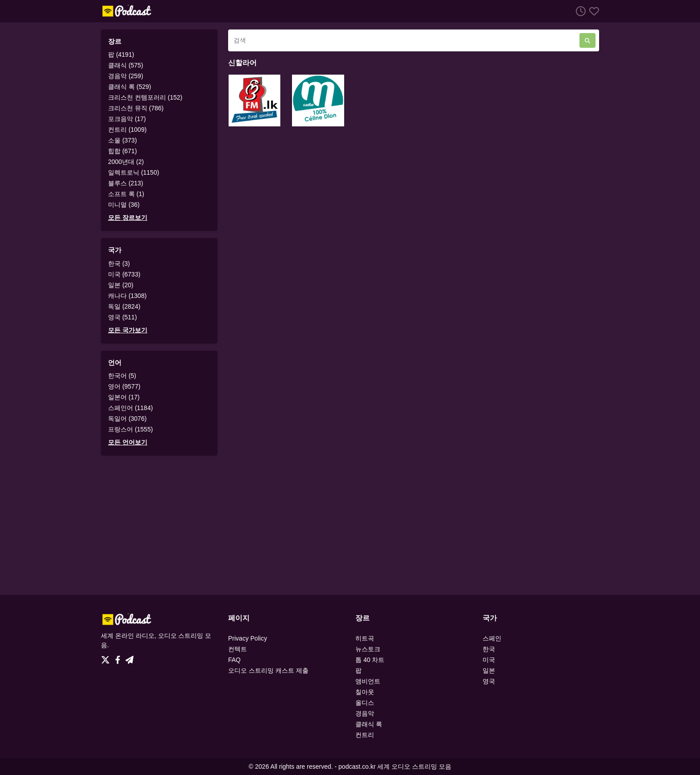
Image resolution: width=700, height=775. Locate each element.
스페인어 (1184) (130, 408)
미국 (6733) (124, 274)
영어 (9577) (124, 386)
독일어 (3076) (127, 419)
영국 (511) (123, 317)
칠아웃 (365, 692)
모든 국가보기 (128, 330)
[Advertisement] (350, 525)
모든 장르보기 (128, 218)
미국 (489, 660)
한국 (489, 649)
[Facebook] (119, 658)
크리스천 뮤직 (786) (136, 108)
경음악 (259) (126, 76)
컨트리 (365, 735)
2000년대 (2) (126, 162)
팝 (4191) (121, 54)
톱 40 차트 (370, 660)
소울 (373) (123, 140)
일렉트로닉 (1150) (133, 172)
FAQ (234, 660)
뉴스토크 (368, 649)
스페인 (492, 638)
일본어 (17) (124, 397)
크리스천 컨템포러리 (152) (145, 97)
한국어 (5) (122, 376)
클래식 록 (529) (129, 87)
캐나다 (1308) (127, 296)
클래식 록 (369, 724)
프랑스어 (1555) (130, 429)
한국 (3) (119, 264)
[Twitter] (107, 658)
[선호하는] (592, 11)
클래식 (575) (126, 65)
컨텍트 (237, 649)
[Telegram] (129, 658)
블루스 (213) (126, 183)
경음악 (365, 713)
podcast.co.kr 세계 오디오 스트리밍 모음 (395, 767)
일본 (489, 670)
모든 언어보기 (128, 442)
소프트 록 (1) (126, 194)
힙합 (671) (123, 151)
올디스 (365, 703)
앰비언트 (368, 681)
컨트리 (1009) (127, 130)
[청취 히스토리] (579, 11)
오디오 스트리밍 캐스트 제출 (268, 670)
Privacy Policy (248, 638)
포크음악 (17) (127, 119)
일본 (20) (121, 285)
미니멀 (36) (124, 205)
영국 (489, 681)
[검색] (404, 40)
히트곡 (365, 638)
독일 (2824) (124, 306)
